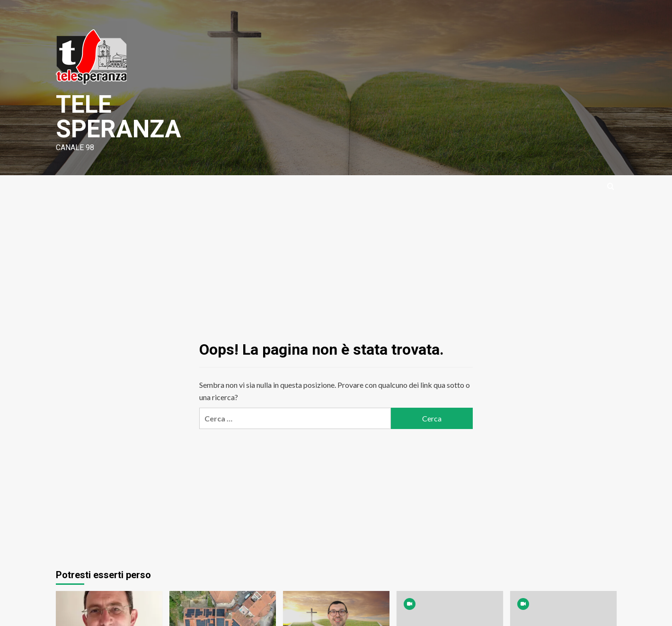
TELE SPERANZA (119, 117)
